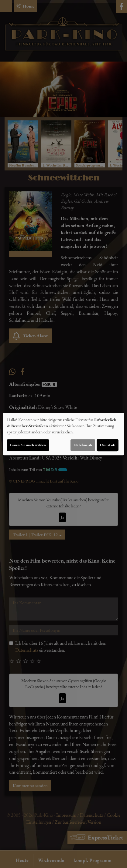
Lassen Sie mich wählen (28, 445)
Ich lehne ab (83, 445)
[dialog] (63, 434)
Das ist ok (108, 445)
